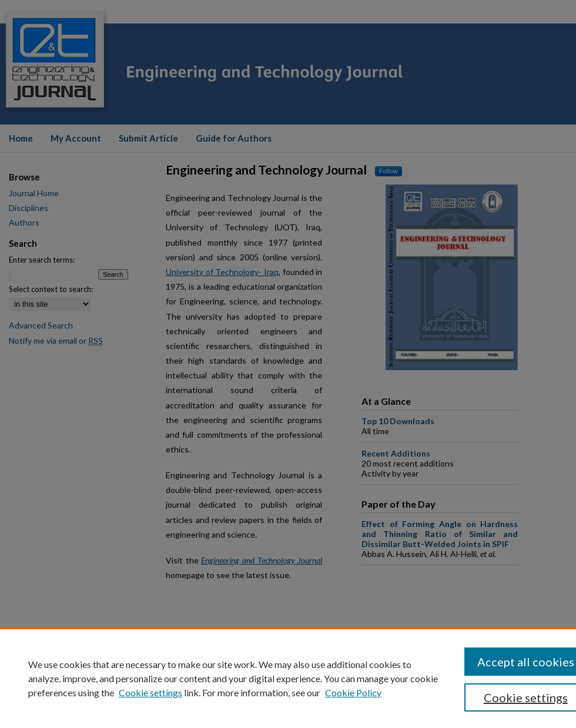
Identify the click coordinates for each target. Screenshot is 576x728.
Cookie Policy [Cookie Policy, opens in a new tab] (353, 692)
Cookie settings (150, 692)
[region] (288, 678)
